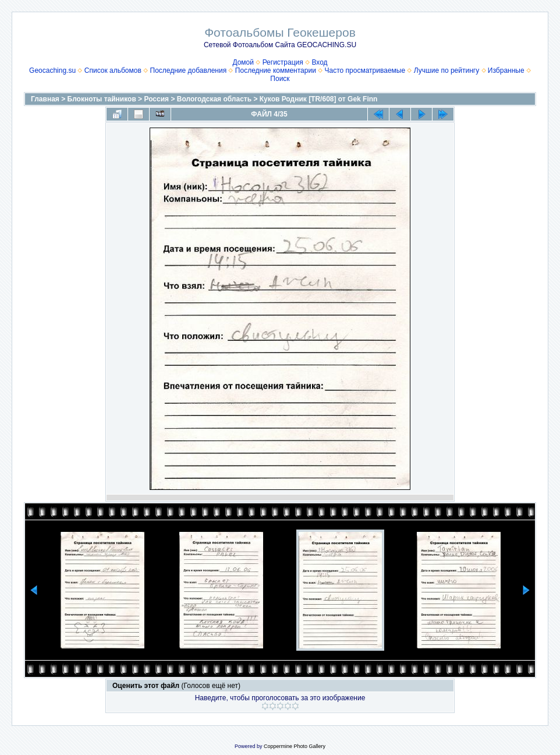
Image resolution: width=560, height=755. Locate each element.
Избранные (506, 70)
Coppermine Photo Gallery (295, 746)
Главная (45, 99)
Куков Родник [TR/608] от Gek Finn (319, 99)
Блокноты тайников (102, 99)
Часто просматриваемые (365, 70)
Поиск (280, 79)
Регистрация (283, 62)
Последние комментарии (276, 70)
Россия (156, 99)
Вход (319, 62)
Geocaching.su (52, 70)
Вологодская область (214, 99)
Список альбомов (113, 70)
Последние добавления (189, 70)
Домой (243, 62)
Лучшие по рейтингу (446, 70)
